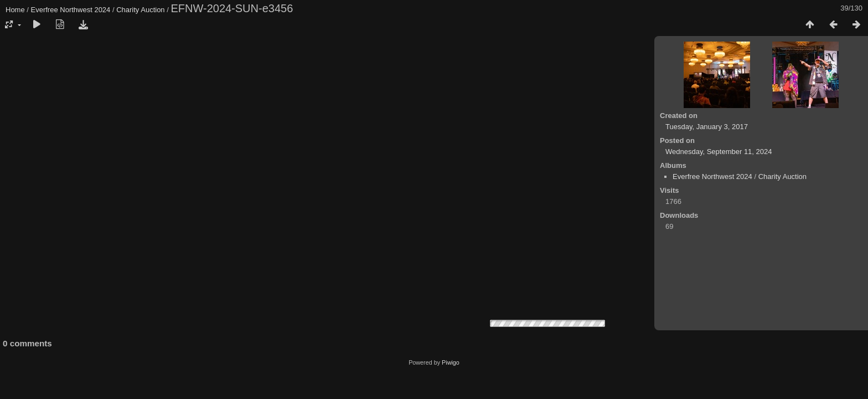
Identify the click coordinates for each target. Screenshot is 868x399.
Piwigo (451, 362)
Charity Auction (140, 10)
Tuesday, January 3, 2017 (707, 127)
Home (15, 10)
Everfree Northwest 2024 (71, 10)
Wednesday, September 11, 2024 (719, 152)
